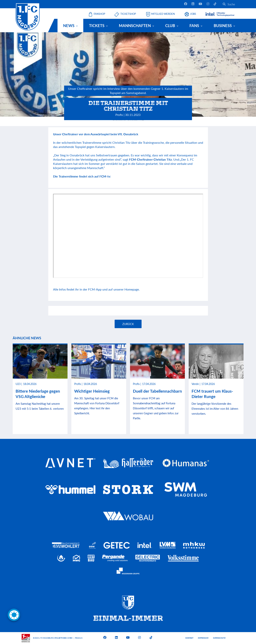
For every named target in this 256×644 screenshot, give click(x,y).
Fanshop (99, 14)
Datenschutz (219, 638)
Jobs (193, 14)
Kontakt (189, 638)
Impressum (203, 638)
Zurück (128, 324)
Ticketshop (128, 14)
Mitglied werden (163, 14)
